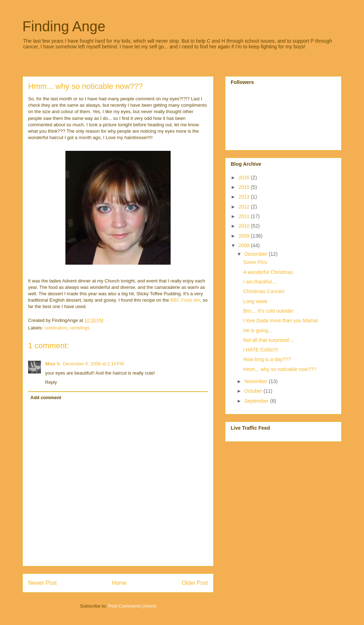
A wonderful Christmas (268, 272)
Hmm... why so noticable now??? (280, 369)
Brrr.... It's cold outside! (268, 311)
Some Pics (255, 262)
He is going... (258, 330)
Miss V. (53, 364)
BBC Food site (185, 300)
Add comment (46, 398)
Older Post (195, 583)
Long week (255, 301)
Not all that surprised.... (269, 340)
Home (119, 583)
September (257, 401)
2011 (245, 216)
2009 (245, 236)
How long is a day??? (267, 359)
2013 (245, 197)
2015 (245, 187)
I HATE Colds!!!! (261, 350)
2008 (245, 245)
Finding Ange (64, 26)
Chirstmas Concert (264, 291)
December (256, 254)
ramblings (79, 328)
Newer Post (42, 583)
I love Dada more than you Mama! (281, 321)
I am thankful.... (260, 282)
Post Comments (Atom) (132, 606)
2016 (245, 178)
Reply (51, 382)
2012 (245, 207)
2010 (245, 226)
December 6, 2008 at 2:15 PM (93, 364)
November (256, 381)
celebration (56, 328)
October (254, 391)
